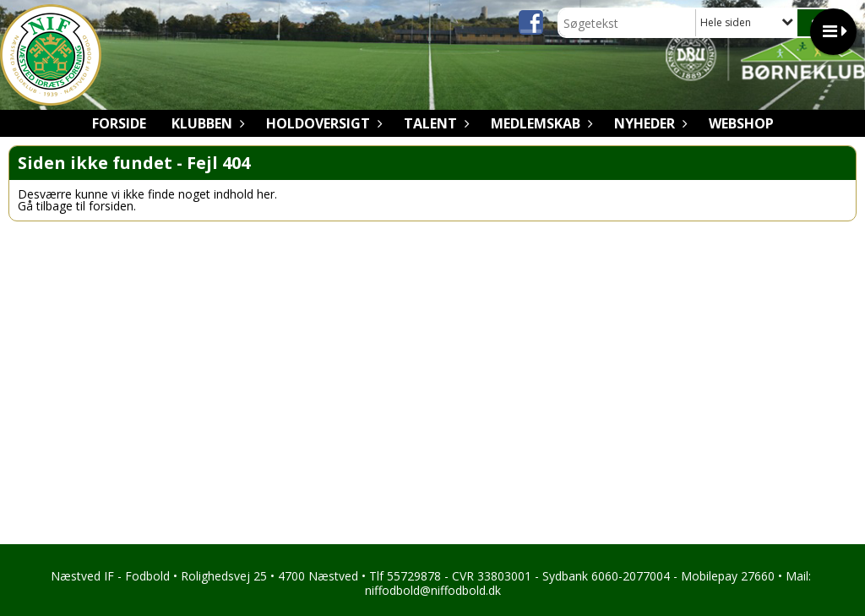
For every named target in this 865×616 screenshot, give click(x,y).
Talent (435, 123)
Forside (119, 123)
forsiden (111, 206)
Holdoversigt (322, 123)
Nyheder (649, 123)
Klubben (206, 123)
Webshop (741, 123)
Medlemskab (540, 123)
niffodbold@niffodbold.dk (433, 590)
